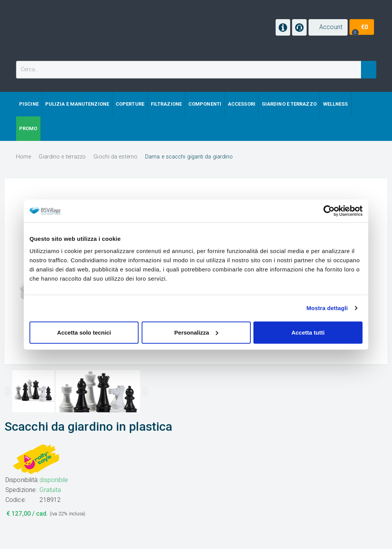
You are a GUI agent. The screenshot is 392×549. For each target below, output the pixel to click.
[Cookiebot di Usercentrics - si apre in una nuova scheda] (329, 211)
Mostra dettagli (327, 308)
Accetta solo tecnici (84, 332)
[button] (328, 27)
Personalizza (196, 332)
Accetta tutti (308, 332)
